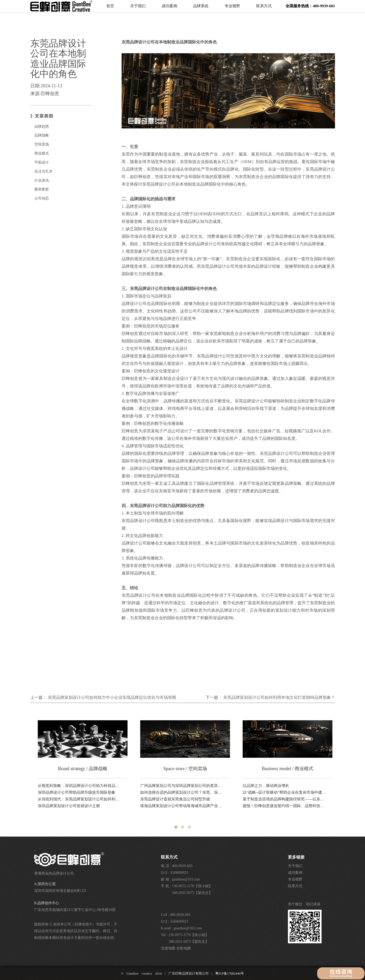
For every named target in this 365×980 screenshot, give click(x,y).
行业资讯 (42, 181)
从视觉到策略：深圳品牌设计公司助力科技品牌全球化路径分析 (80, 786)
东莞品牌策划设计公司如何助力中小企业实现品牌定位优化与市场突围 (112, 697)
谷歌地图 (184, 948)
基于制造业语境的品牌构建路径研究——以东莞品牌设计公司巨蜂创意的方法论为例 (284, 799)
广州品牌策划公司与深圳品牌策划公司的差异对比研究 (182, 786)
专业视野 (232, 9)
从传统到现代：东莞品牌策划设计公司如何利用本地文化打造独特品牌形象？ (80, 799)
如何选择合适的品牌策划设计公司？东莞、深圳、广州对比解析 (182, 792)
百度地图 (168, 948)
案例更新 (42, 189)
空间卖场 (42, 144)
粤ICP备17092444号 (230, 973)
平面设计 (42, 162)
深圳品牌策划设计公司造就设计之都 (69, 806)
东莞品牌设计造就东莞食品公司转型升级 (175, 799)
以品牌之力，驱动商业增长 (266, 786)
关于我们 (138, 9)
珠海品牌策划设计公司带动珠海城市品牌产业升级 (182, 806)
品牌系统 (201, 9)
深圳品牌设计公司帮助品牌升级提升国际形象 (77, 792)
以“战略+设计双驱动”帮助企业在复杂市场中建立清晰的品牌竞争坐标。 (284, 792)
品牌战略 (42, 135)
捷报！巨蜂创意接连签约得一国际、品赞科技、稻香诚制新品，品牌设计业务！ (284, 806)
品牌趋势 (42, 127)
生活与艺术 (43, 171)
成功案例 (169, 9)
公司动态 (42, 198)
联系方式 (264, 9)
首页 (110, 9)
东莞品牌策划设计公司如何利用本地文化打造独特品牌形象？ (279, 697)
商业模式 (42, 153)
